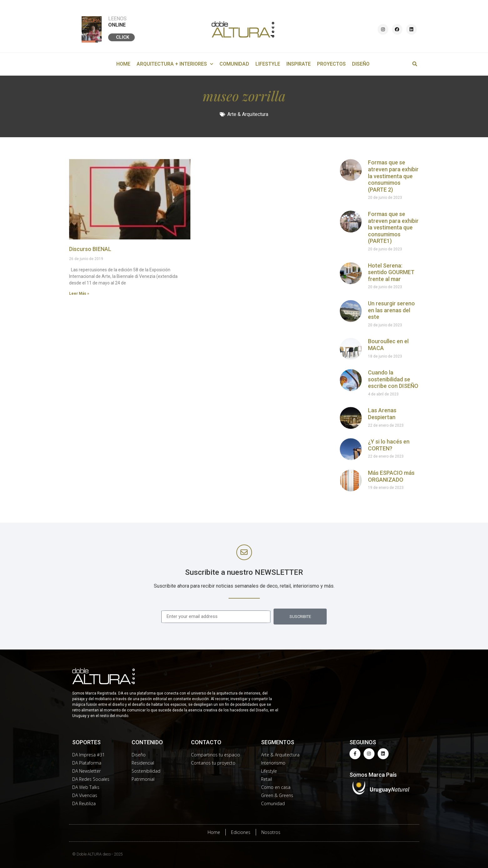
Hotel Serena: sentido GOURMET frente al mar (391, 272)
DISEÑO (361, 64)
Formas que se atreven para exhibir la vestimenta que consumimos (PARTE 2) (393, 176)
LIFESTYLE (268, 64)
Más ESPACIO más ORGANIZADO (391, 476)
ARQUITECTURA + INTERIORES (175, 64)
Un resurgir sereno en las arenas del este (391, 310)
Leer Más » (79, 294)
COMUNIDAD (234, 64)
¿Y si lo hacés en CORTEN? (389, 445)
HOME (123, 64)
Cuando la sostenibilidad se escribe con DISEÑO (393, 379)
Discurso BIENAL (90, 249)
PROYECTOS (331, 64)
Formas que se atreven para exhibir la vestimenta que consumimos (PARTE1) (393, 227)
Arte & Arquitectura (248, 114)
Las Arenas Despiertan (382, 414)
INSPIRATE (299, 64)
